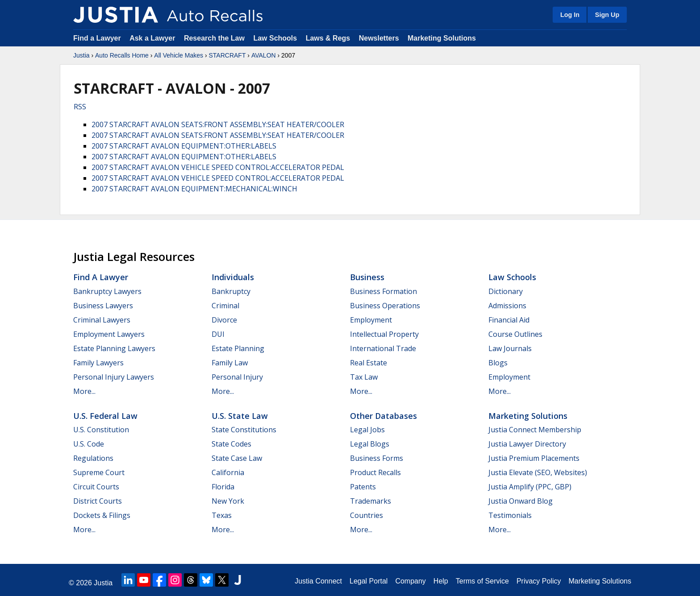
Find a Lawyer (97, 38)
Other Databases (383, 416)
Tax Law (364, 377)
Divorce (224, 320)
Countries (367, 515)
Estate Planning (238, 348)
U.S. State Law (240, 416)
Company (410, 581)
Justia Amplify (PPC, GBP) (530, 487)
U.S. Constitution (101, 430)
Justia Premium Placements (534, 458)
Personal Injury (237, 377)
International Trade (383, 348)
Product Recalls (375, 472)
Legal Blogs (370, 444)
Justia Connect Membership (535, 430)
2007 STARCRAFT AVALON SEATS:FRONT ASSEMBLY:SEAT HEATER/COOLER (218, 124)
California (228, 472)
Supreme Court (99, 472)
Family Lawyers (98, 363)
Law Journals (510, 348)
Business (367, 277)
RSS (80, 107)
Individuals (233, 277)
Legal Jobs (367, 430)
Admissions (507, 306)
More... (84, 391)
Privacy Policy (539, 581)
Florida (223, 487)
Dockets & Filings (102, 515)
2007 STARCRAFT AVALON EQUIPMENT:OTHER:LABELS (184, 146)
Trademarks (371, 501)
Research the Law (214, 38)
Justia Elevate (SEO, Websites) (538, 472)
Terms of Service (482, 581)
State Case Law (237, 458)
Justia (81, 55)
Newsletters (379, 38)
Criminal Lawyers (102, 320)
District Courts (98, 501)
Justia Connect (318, 581)
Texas (222, 515)
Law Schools (275, 38)
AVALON (264, 55)
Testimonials (510, 515)
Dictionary (506, 291)
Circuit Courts (96, 487)
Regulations (93, 458)
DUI (218, 334)
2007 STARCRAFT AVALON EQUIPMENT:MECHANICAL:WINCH (194, 189)
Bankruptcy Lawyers (107, 291)
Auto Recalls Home (122, 55)
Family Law (230, 363)
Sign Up (607, 15)
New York (228, 501)
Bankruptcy (231, 291)
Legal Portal (369, 581)
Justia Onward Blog (521, 501)
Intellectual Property (384, 334)
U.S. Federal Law (105, 416)
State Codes (231, 444)
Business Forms (377, 458)
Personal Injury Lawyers (114, 377)
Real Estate (369, 363)
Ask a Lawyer (153, 38)
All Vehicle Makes (179, 55)
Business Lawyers (103, 306)
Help (441, 581)
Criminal (225, 306)
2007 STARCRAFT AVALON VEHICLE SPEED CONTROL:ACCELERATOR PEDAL (218, 167)
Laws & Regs (328, 38)
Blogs (498, 363)
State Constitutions (244, 430)
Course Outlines (515, 334)
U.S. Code (89, 444)
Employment (371, 320)
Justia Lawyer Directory (527, 444)
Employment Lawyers (109, 334)
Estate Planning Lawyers (114, 348)
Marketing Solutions (442, 38)
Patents (363, 487)
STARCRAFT (227, 55)
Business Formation (383, 291)
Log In (570, 15)
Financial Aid (509, 320)
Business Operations (385, 306)
